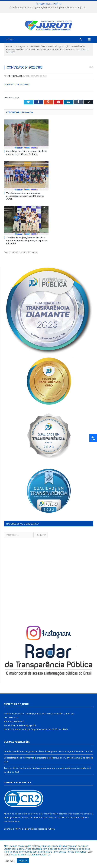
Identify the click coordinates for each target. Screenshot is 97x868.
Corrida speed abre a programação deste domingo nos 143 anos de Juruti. (48, 7)
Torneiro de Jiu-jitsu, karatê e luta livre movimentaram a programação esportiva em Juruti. (27, 251)
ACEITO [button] (23, 861)
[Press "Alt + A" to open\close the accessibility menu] (93, 438)
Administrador (15, 86)
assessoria (78, 824)
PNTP (17, 839)
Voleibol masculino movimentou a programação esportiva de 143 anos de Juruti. (25, 206)
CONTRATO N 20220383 (17, 95)
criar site (23, 824)
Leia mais (10, 861)
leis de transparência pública (75, 828)
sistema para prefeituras (43, 824)
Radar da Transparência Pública (39, 839)
